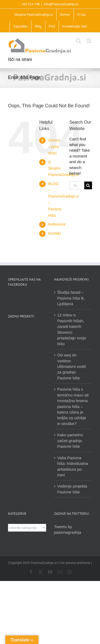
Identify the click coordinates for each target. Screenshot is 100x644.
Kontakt (55, 233)
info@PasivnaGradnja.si (61, 4)
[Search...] (77, 185)
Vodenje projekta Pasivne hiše (72, 489)
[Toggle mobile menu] (89, 41)
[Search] (88, 185)
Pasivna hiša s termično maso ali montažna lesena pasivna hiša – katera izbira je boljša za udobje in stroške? (73, 406)
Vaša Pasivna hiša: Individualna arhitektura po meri (73, 466)
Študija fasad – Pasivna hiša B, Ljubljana (71, 298)
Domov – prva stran (54, 147)
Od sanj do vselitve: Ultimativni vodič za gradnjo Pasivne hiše (72, 366)
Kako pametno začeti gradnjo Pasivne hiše (70, 441)
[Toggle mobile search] (78, 41)
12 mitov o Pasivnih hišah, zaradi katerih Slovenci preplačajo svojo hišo (72, 329)
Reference (57, 224)
